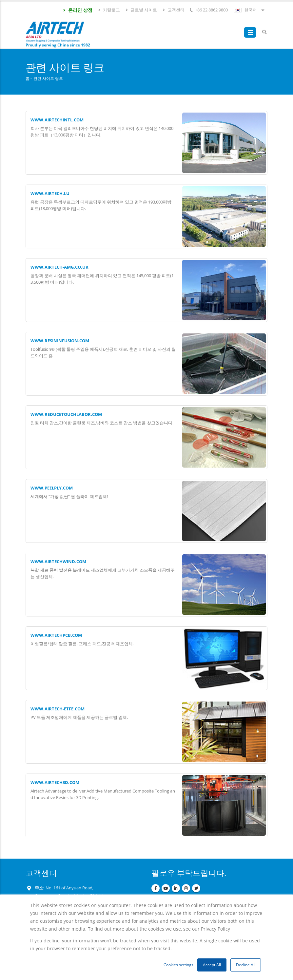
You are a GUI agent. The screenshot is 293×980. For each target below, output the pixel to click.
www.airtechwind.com (58, 562)
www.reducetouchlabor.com (66, 414)
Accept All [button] (212, 965)
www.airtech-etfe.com (58, 709)
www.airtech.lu (50, 194)
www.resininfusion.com (60, 341)
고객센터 (173, 10)
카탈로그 (109, 10)
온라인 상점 (78, 10)
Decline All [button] (246, 965)
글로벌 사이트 (141, 10)
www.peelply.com (52, 488)
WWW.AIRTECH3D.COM (55, 783)
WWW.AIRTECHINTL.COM (57, 120)
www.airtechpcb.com (56, 635)
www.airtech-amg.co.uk (59, 267)
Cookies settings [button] (178, 965)
